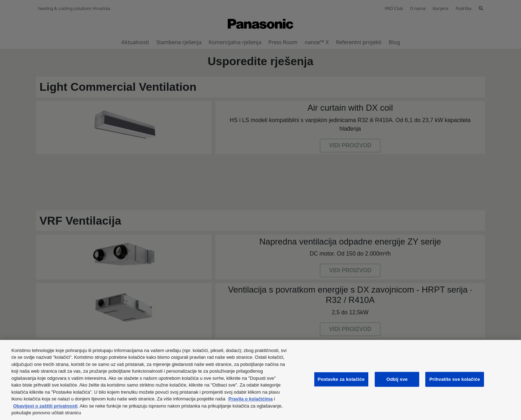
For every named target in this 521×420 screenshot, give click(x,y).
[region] (260, 380)
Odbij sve (397, 379)
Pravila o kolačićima (251, 399)
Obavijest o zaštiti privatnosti (45, 406)
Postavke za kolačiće (341, 379)
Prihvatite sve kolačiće (454, 379)
